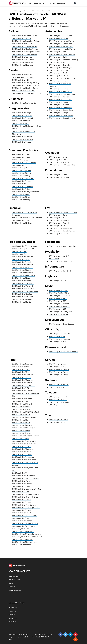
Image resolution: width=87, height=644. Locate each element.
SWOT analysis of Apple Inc (23, 168)
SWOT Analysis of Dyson (22, 197)
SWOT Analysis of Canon (22, 170)
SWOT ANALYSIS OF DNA (59, 293)
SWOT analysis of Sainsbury (23, 510)
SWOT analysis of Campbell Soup (25, 291)
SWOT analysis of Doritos (22, 294)
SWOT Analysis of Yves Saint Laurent (26, 534)
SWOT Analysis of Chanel (22, 404)
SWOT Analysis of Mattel (58, 420)
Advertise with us (15, 590)
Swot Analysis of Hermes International (27, 537)
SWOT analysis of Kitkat (21, 281)
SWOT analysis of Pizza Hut (23, 375)
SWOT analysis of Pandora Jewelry (26, 478)
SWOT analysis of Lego (58, 422)
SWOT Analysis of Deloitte (22, 223)
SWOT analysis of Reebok (22, 484)
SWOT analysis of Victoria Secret (25, 516)
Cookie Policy (13, 611)
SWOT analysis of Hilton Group (61, 261)
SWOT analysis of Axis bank (23, 75)
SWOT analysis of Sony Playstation (26, 192)
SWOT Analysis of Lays (21, 278)
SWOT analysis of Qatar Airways (25, 54)
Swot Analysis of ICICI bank (23, 77)
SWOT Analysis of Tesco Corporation (26, 436)
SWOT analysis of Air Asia (22, 44)
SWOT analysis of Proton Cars (60, 91)
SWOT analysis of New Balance (24, 505)
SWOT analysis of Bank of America (26, 85)
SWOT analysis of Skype (58, 387)
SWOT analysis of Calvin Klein (24, 476)
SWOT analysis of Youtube (59, 304)
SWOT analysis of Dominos (23, 380)
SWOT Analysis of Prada (21, 545)
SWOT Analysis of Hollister (22, 539)
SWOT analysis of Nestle (22, 142)
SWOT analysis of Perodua (59, 102)
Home (10, 11)
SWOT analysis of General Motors (62, 78)
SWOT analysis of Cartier (22, 500)
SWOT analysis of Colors (58, 290)
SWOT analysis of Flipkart (22, 383)
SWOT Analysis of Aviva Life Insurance (27, 218)
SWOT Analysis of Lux (57, 226)
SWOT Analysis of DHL (57, 281)
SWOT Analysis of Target (22, 433)
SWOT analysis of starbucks (23, 457)
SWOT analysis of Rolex (21, 481)
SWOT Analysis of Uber (58, 364)
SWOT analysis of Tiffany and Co (25, 523)
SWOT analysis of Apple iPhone (24, 162)
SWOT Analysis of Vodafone (60, 405)
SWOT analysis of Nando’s (22, 454)
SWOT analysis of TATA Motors (61, 36)
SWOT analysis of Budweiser (23, 289)
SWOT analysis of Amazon (22, 115)
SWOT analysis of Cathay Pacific (25, 46)
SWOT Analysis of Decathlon (23, 531)
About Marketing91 (14, 576)
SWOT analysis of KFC (21, 388)
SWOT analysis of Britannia (23, 265)
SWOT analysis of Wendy (22, 452)
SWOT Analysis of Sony (21, 200)
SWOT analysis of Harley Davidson (62, 54)
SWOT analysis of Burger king (24, 385)
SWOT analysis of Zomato (59, 369)
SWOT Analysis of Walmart (22, 364)
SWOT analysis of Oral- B (58, 234)
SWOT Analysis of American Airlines (26, 41)
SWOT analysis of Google (22, 113)
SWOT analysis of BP (57, 336)
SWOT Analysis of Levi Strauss (24, 428)
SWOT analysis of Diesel (21, 513)
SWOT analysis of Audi (57, 52)
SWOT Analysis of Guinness (23, 299)
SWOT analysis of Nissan (58, 76)
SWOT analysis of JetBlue (22, 57)
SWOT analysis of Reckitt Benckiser (62, 246)
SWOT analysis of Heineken (23, 297)
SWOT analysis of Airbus (22, 38)
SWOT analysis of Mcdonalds (23, 249)
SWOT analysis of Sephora (22, 521)
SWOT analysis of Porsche (59, 105)
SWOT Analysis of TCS (57, 367)
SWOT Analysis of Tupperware (60, 228)
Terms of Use (12, 622)
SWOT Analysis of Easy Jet (23, 62)
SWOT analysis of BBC (57, 309)
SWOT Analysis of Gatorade (23, 267)
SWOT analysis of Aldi (21, 473)
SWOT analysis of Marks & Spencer (26, 494)
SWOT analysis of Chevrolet (60, 65)
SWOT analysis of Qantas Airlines (25, 49)
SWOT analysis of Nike (21, 367)
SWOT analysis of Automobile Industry (64, 60)
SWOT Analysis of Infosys (59, 385)
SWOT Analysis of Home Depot (24, 417)
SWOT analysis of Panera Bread (24, 286)
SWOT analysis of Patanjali (59, 223)
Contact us (12, 587)
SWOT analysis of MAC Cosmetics (62, 165)
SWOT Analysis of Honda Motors (61, 41)
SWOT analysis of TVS (57, 81)
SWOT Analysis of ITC (21, 123)
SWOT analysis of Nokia (21, 157)
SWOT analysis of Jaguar (58, 70)
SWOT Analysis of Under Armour (25, 542)
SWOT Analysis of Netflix (58, 314)
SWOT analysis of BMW (58, 57)
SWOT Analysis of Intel (21, 121)
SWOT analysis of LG (20, 165)
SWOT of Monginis (19, 251)
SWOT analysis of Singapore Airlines (26, 52)
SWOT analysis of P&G (57, 218)
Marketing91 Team (14, 579)
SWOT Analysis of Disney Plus (60, 312)
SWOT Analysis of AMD (21, 194)
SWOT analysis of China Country (61, 324)
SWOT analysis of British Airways (25, 36)
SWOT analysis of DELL (21, 155)
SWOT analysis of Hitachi (22, 189)
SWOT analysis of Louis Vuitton (24, 444)
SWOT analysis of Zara (21, 401)
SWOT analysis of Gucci (21, 369)
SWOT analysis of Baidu (58, 298)
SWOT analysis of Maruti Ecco (60, 44)
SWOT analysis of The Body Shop (25, 497)
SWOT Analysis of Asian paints (24, 103)
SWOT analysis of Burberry (23, 391)
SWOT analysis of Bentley (59, 73)
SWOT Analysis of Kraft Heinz (24, 275)
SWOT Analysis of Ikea (21, 420)
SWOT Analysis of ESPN (58, 301)
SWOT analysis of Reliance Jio (60, 402)
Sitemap (11, 583)
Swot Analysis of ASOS (21, 529)
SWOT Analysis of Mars (21, 431)
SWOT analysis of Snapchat (59, 306)
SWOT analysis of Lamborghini (61, 99)
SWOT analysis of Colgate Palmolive (63, 231)
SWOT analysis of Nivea (58, 160)
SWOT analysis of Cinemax (59, 175)
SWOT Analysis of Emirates (23, 65)
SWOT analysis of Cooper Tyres (61, 110)
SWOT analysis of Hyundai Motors (62, 49)
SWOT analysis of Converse (23, 449)
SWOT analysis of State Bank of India (27, 93)
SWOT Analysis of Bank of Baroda (25, 88)
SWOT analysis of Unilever (22, 137)
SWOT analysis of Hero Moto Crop (62, 94)
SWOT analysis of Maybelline (60, 162)
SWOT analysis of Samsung (23, 160)
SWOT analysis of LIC (20, 220)
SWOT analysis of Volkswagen (60, 68)
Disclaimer (12, 615)
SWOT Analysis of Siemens (22, 139)
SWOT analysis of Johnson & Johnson (63, 352)
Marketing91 (18, 3)
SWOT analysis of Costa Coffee (24, 441)
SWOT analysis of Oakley (22, 446)
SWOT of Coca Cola (20, 254)
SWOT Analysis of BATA (21, 415)
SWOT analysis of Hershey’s (23, 283)
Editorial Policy (13, 618)
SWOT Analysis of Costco (22, 425)
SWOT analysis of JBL (21, 184)
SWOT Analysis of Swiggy (59, 375)
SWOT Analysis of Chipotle (22, 273)
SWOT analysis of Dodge (58, 113)
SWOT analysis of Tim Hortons (24, 460)
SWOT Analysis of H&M (21, 423)
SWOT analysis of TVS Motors (60, 107)
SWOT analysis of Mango (22, 502)
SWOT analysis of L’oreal (58, 157)
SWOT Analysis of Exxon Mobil (61, 334)
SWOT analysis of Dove (58, 215)
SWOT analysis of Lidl (20, 492)
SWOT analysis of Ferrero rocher (25, 246)
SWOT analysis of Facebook (60, 296)
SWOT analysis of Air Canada (23, 60)
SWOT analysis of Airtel (58, 397)
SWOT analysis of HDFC (21, 80)
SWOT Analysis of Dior (21, 438)
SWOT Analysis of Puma (21, 407)
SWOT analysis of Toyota (58, 89)
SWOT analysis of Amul (21, 259)
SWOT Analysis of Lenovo (22, 173)
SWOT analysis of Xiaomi (22, 181)
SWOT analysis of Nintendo (23, 186)
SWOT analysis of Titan (21, 372)
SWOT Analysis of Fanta (21, 302)
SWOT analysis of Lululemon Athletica (27, 489)
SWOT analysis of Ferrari (58, 38)
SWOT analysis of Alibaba (22, 399)
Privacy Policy (13, 607)
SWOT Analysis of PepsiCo (22, 270)
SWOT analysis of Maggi (21, 262)
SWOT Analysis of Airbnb (58, 372)
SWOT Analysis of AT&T (58, 400)
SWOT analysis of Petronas (59, 339)
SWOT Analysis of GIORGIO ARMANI (26, 412)
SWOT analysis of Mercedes (60, 62)
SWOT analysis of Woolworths (24, 526)
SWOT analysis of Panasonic (23, 178)
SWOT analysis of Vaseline (59, 220)
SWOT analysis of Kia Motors (60, 97)
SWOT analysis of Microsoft (23, 118)
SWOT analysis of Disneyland (60, 177)
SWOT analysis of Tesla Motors (61, 115)
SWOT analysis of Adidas (22, 377)
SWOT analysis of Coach (22, 518)
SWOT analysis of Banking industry (26, 83)
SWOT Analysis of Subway (22, 409)
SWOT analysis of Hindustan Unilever (63, 212)
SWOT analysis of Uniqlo (22, 486)
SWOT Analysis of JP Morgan (23, 91)
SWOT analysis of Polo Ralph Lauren (26, 508)
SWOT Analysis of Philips (22, 176)
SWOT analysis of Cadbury (22, 257)
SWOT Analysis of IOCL (58, 342)
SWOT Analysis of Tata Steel (60, 271)
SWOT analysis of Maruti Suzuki (61, 46)
